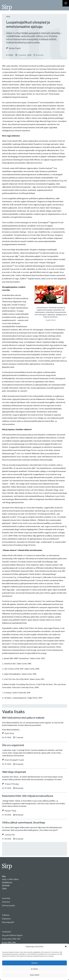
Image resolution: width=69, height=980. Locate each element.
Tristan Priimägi (12, 784)
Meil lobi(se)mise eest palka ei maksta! (23, 718)
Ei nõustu (35, 969)
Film (8, 17)
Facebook (6, 885)
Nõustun (34, 963)
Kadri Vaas (9, 734)
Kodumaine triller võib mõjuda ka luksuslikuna (28, 796)
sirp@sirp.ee (7, 882)
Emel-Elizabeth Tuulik (14, 760)
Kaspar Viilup (10, 811)
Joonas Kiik (10, 835)
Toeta (4, 888)
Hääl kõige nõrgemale (14, 772)
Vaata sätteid (34, 975)
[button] (66, 946)
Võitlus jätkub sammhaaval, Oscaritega (23, 823)
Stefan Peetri (15, 49)
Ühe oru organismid (13, 745)
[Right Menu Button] (66, 3)
